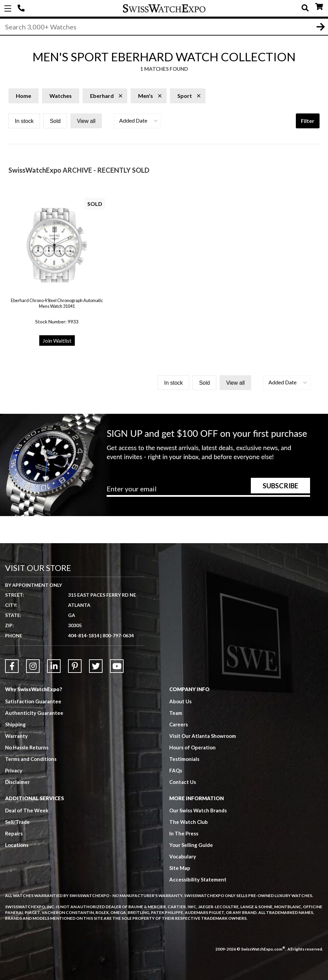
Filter (308, 121)
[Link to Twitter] (96, 666)
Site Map (180, 868)
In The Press (184, 833)
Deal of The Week (27, 810)
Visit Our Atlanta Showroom (203, 736)
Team (176, 713)
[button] (137, 121)
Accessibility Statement (198, 879)
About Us (180, 701)
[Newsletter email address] (208, 491)
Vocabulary (183, 856)
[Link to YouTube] (117, 666)
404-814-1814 (22, 8)
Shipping (15, 724)
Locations (17, 845)
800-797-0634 (118, 635)
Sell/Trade (17, 822)
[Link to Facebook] (12, 666)
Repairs (14, 833)
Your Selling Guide (191, 845)
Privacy (14, 770)
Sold (55, 121)
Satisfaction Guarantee (33, 701)
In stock (24, 121)
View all (86, 121)
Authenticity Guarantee (34, 713)
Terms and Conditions (31, 759)
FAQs (176, 770)
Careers (179, 724)
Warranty (16, 736)
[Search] (164, 27)
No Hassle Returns (27, 747)
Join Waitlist (57, 340)
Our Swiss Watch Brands (198, 810)
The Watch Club (189, 822)
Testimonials (184, 759)
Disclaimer (17, 782)
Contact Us (183, 782)
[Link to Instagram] (33, 666)
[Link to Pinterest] (75, 666)
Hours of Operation (192, 747)
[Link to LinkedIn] (54, 666)
